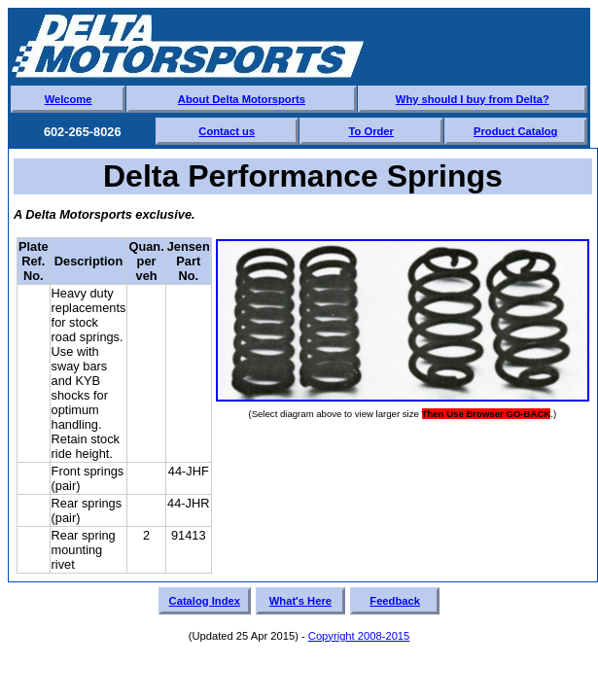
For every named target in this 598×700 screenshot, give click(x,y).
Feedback (395, 601)
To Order (371, 131)
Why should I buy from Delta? (473, 99)
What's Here (300, 601)
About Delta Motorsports (242, 99)
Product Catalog (515, 131)
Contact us (227, 131)
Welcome (69, 99)
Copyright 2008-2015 (359, 636)
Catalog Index (205, 601)
